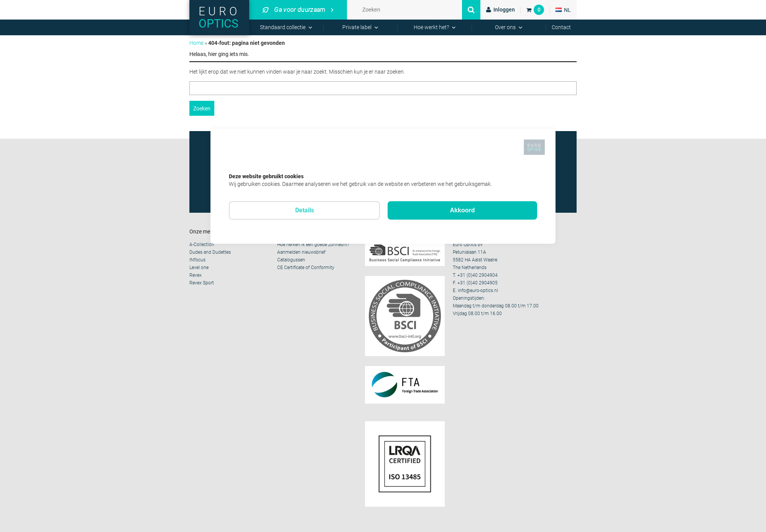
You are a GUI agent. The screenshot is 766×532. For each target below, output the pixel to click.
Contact (561, 27)
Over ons (505, 27)
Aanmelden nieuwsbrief (301, 252)
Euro (219, 17)
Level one (199, 268)
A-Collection (202, 245)
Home (196, 43)
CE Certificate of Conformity (306, 268)
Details (305, 210)
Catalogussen (291, 260)
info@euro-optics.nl (478, 291)
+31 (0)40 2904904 (478, 275)
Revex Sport (202, 283)
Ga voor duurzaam (294, 10)
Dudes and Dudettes (210, 252)
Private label (357, 27)
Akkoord (463, 210)
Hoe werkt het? (431, 27)
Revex (196, 275)
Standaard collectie (283, 27)
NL (563, 10)
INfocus (197, 260)
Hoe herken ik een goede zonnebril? (313, 245)
